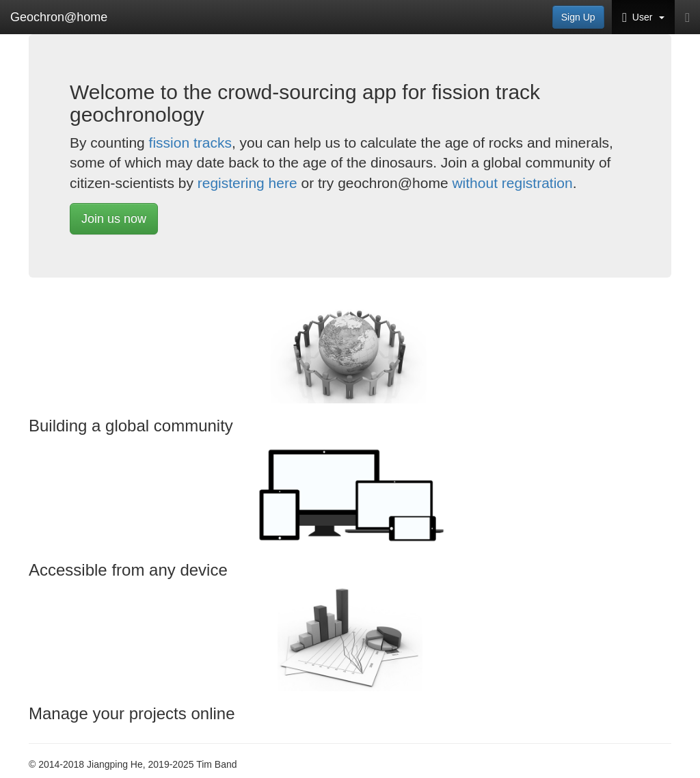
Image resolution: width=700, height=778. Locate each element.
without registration (512, 183)
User (643, 17)
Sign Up (578, 17)
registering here (247, 183)
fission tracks (190, 143)
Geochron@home (59, 17)
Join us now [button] (114, 219)
